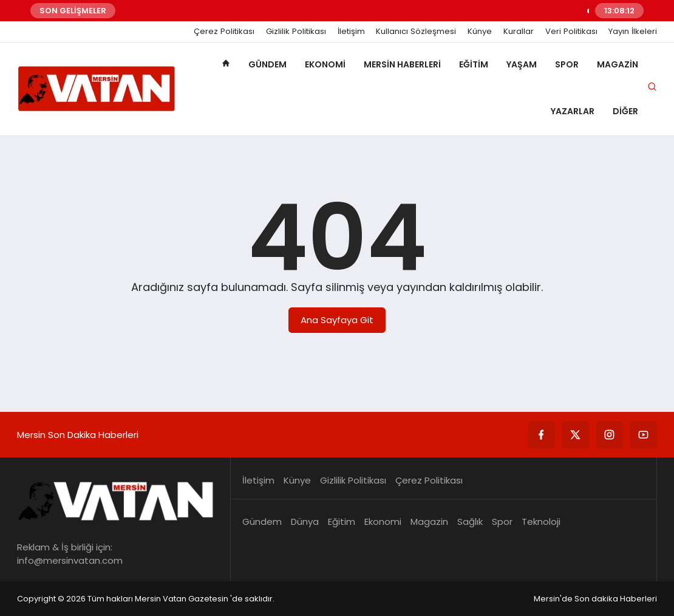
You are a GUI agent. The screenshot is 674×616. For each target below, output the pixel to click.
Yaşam (522, 64)
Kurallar (519, 32)
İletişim (351, 32)
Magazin (618, 64)
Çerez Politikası (224, 32)
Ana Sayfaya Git (337, 320)
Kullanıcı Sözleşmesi (416, 32)
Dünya (305, 522)
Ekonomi (325, 64)
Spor (567, 64)
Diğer (625, 111)
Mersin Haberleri (402, 64)
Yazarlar (573, 111)
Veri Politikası (571, 32)
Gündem (267, 64)
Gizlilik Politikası (296, 32)
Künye (480, 32)
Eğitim (474, 64)
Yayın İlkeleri (633, 32)
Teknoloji (541, 522)
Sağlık (470, 522)
